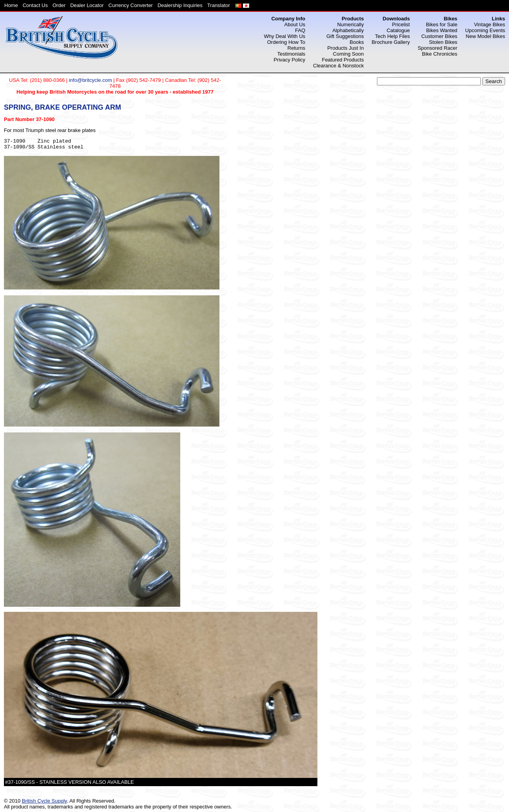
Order (59, 5)
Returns (297, 48)
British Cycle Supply (44, 801)
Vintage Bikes (490, 24)
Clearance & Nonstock (338, 66)
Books (357, 42)
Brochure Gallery (391, 42)
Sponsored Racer (437, 48)
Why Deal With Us (285, 36)
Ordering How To (286, 42)
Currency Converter (131, 5)
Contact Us (35, 5)
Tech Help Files (392, 36)
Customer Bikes (439, 36)
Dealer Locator (87, 5)
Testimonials (292, 54)
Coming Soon (349, 54)
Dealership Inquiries (180, 5)
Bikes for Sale (442, 24)
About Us (295, 24)
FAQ (300, 30)
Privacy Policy (289, 60)
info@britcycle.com (91, 80)
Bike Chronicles (440, 54)
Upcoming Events (485, 30)
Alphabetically (348, 30)
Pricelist (401, 24)
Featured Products (343, 60)
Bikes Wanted (442, 30)
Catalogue (398, 30)
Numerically (350, 24)
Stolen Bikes (443, 42)
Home (11, 5)
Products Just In (345, 48)
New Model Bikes (485, 36)
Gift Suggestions (345, 36)
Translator (219, 5)
